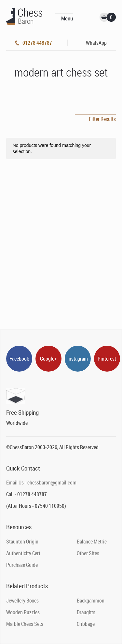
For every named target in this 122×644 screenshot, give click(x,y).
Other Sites (88, 553)
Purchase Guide (22, 565)
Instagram (78, 359)
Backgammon (91, 601)
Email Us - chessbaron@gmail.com (41, 483)
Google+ (48, 359)
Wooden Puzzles (23, 612)
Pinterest (107, 359)
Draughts (86, 612)
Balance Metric (92, 542)
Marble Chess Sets (25, 624)
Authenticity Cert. (24, 553)
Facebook (19, 359)
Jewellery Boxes (22, 601)
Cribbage (86, 624)
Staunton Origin (22, 542)
